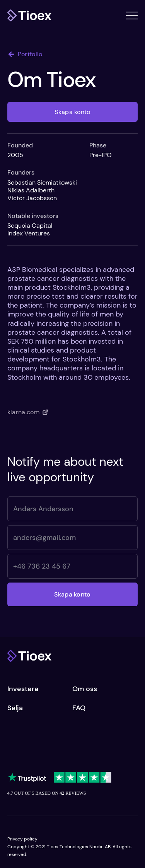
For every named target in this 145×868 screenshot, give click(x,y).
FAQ (79, 708)
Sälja (15, 708)
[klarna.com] (31, 412)
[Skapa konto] (73, 112)
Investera (23, 689)
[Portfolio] (31, 54)
